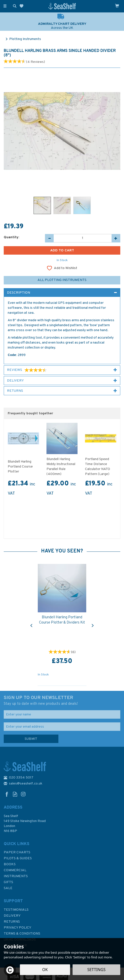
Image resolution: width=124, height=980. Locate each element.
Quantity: (11, 237)
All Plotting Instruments (62, 280)
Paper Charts (17, 852)
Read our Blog (15, 794)
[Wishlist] (22, 6)
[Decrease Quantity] (49, 238)
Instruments (16, 876)
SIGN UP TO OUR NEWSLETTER (62, 701)
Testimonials (16, 910)
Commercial (15, 870)
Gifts (8, 882)
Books (10, 864)
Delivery (12, 916)
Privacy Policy (18, 928)
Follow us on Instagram (23, 794)
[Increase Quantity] (116, 238)
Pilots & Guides (18, 858)
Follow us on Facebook (7, 794)
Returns (12, 922)
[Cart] (117, 6)
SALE (8, 888)
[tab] (62, 293)
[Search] (14, 6)
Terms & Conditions (22, 934)
